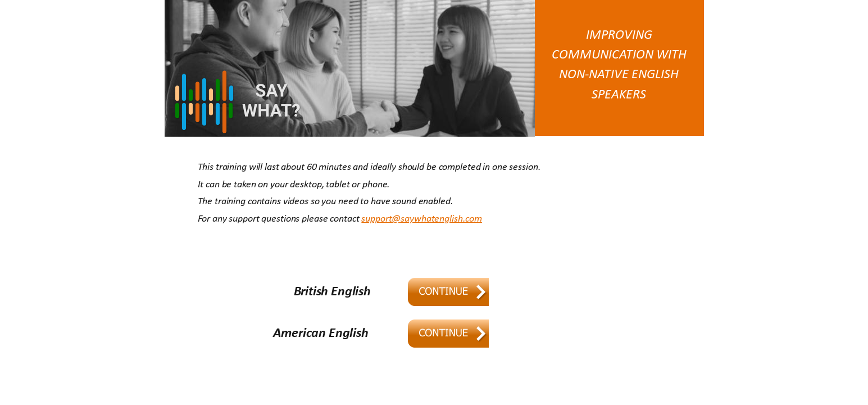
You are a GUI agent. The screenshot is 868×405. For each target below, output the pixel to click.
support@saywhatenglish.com (422, 219)
